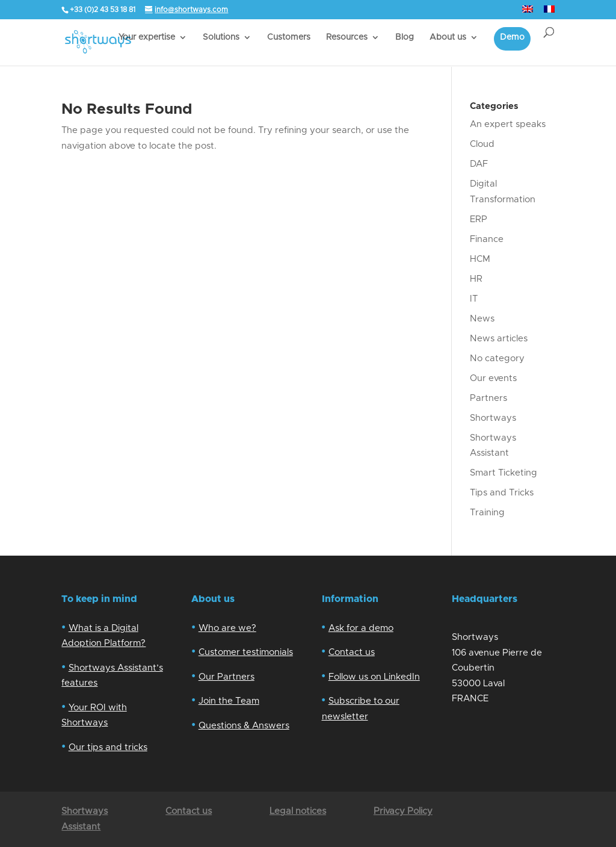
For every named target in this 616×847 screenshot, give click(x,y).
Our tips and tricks (108, 747)
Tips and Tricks (502, 493)
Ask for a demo (361, 628)
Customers (289, 37)
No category (497, 358)
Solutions (221, 37)
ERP (479, 219)
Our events (493, 378)
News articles (499, 339)
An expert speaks (508, 124)
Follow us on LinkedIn (374, 677)
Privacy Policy (403, 811)
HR (476, 279)
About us (448, 37)
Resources (347, 37)
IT (474, 299)
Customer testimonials (246, 652)
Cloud (482, 144)
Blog (405, 37)
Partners (488, 398)
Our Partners (226, 677)
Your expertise (147, 37)
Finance (487, 239)
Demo (512, 37)
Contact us (352, 652)
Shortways (493, 418)
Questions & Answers (244, 726)
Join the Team (229, 701)
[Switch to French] (549, 12)
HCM (480, 259)
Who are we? (227, 628)
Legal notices (298, 811)
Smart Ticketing (504, 473)
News (482, 319)
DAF (479, 164)
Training (487, 513)
